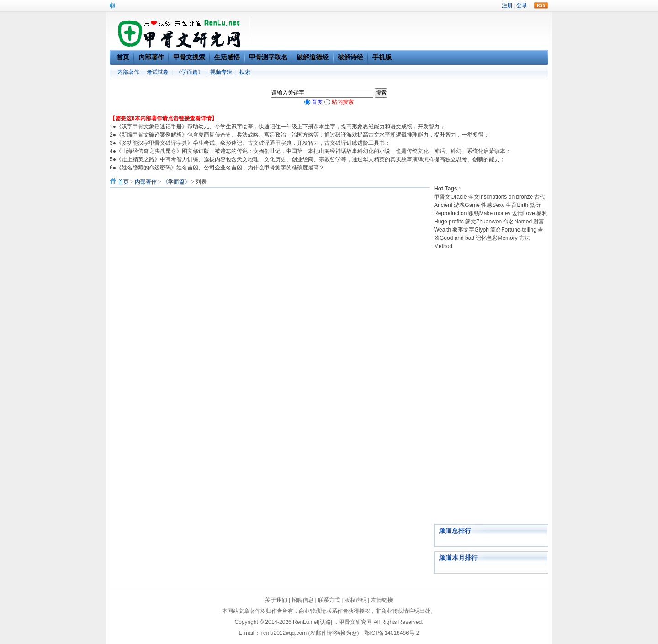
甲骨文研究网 (356, 622)
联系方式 (329, 600)
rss (541, 5)
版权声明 (356, 600)
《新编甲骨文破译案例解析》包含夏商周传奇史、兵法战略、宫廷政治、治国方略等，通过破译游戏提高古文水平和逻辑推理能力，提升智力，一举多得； (302, 135)
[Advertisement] (491, 387)
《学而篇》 (190, 72)
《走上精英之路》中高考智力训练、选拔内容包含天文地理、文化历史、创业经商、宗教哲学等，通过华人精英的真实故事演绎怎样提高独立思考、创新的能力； (311, 159)
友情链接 (382, 600)
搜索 (245, 72)
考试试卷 (158, 72)
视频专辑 (221, 72)
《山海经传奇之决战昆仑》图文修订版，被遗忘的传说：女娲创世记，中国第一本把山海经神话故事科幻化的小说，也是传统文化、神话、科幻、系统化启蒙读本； (313, 151)
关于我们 (276, 600)
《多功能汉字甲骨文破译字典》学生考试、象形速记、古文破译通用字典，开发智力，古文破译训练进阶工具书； (253, 143)
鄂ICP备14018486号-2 (392, 633)
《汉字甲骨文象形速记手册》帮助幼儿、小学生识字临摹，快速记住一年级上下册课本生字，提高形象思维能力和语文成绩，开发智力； (281, 127)
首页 (123, 182)
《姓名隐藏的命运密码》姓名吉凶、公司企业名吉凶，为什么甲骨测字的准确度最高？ (220, 168)
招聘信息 (302, 600)
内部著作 (128, 72)
